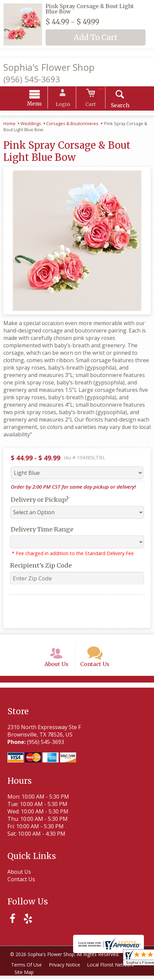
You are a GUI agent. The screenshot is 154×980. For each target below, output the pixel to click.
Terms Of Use (27, 969)
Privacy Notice (66, 969)
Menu (38, 105)
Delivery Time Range (40, 530)
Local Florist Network (113, 969)
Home (9, 124)
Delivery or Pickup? (38, 501)
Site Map (25, 976)
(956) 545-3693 (32, 79)
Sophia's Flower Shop (49, 67)
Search (116, 106)
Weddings (31, 124)
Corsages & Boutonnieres (72, 124)
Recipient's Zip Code (39, 566)
